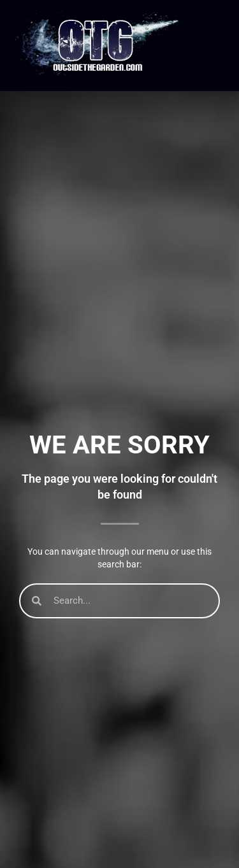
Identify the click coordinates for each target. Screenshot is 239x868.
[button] (213, 46)
